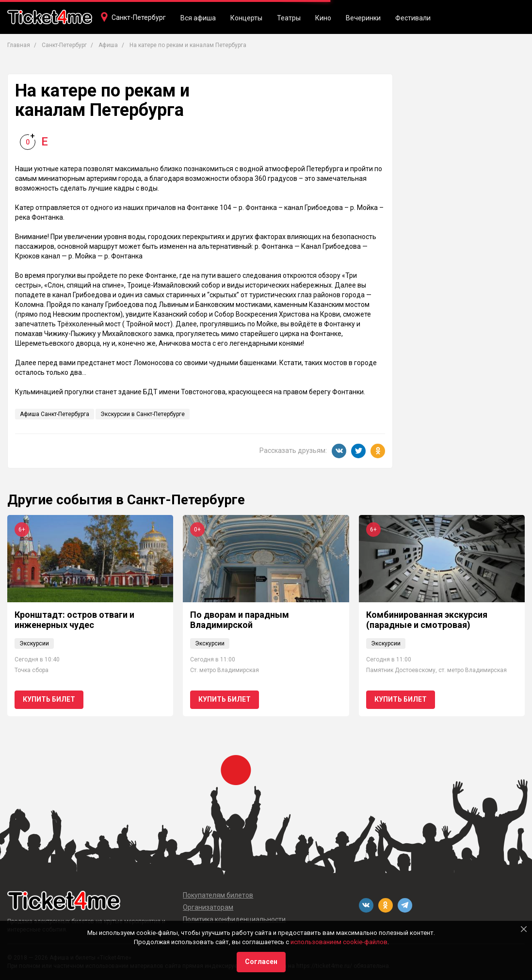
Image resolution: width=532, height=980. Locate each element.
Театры (289, 18)
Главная (19, 45)
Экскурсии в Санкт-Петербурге (143, 414)
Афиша (108, 45)
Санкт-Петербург (139, 17)
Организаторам (208, 907)
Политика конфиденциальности (234, 919)
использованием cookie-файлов (339, 942)
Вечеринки (363, 18)
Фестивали (413, 18)
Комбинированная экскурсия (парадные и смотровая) (427, 620)
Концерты (246, 18)
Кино (323, 18)
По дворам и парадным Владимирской (240, 620)
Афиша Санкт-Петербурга (55, 414)
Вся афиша (198, 18)
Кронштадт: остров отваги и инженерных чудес (74, 620)
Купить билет (49, 699)
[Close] (524, 929)
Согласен (261, 962)
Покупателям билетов (218, 895)
